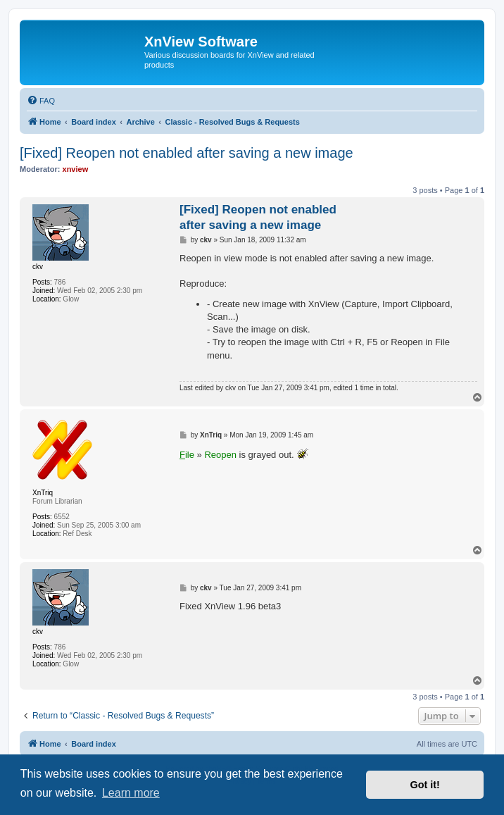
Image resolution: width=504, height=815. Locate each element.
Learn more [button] (131, 793)
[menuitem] (41, 101)
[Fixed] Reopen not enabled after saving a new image (187, 153)
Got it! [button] (425, 785)
